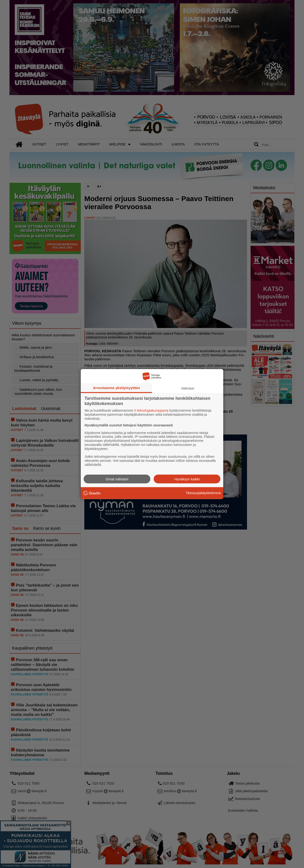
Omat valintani (117, 479)
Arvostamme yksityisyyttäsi (116, 388)
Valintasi (188, 388)
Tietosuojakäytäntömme (203, 493)
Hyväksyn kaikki (187, 479)
